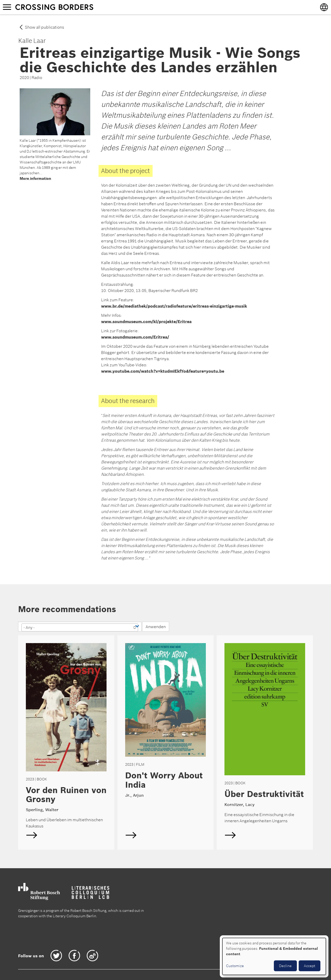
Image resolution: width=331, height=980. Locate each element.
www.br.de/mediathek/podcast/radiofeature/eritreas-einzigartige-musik (174, 306)
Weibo (92, 956)
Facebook (74, 956)
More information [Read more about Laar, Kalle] (35, 178)
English (66, 742)
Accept (310, 966)
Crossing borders (59, 7)
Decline (285, 966)
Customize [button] (235, 966)
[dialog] (274, 956)
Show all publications (44, 27)
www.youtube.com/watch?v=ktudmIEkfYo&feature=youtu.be (163, 371)
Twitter (56, 956)
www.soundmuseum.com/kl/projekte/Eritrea (146, 321)
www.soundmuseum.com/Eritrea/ (135, 337)
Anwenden (156, 627)
